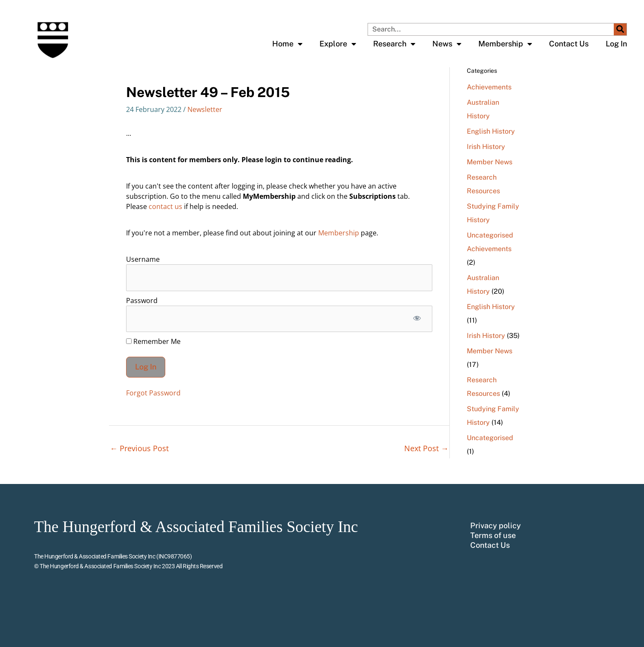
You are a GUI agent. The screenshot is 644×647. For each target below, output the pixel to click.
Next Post (426, 448)
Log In (616, 44)
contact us (165, 206)
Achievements (489, 87)
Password (142, 301)
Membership (505, 44)
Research (394, 44)
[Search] (620, 29)
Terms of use (493, 535)
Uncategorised (490, 235)
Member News (490, 162)
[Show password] (417, 319)
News (447, 44)
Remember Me (153, 341)
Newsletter (205, 109)
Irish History (486, 147)
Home (287, 44)
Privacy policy (496, 526)
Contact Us (569, 44)
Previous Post (139, 448)
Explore (338, 44)
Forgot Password (153, 393)
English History (491, 131)
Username (143, 259)
